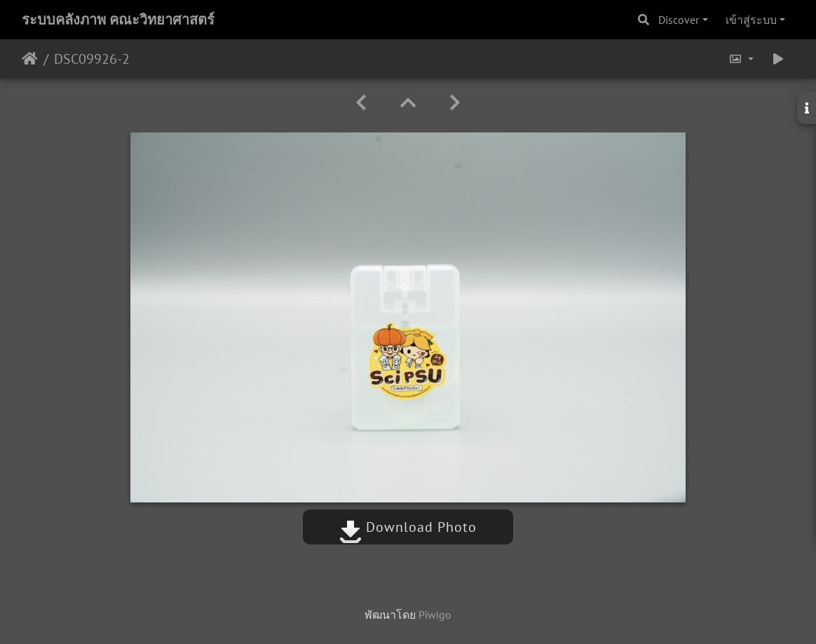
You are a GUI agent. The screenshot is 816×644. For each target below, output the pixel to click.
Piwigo (435, 615)
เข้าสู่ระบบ (751, 20)
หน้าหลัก (30, 59)
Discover (679, 20)
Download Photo (408, 527)
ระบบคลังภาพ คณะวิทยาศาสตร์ (118, 20)
